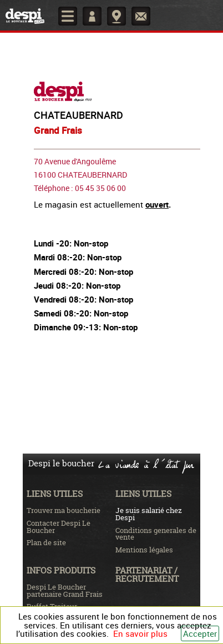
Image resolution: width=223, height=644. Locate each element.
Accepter (200, 633)
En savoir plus (140, 633)
